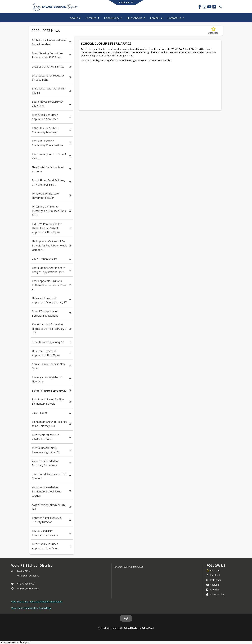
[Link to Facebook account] (200, 7)
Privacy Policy (215, 594)
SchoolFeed (148, 628)
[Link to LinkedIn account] (214, 7)
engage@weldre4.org (28, 588)
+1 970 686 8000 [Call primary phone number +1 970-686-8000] (25, 584)
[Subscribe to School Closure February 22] (213, 31)
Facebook (213, 575)
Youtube (213, 585)
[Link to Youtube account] (209, 7)
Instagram (214, 580)
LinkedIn (213, 590)
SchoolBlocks (131, 628)
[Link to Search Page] (220, 7)
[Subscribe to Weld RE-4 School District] (213, 570)
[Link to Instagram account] (204, 7)
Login (126, 618)
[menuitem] (75, 18)
